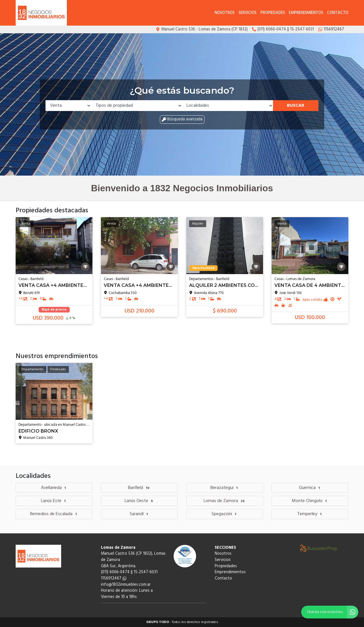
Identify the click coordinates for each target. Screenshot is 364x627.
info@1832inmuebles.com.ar (126, 585)
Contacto (338, 13)
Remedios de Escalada (54, 514)
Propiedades (273, 13)
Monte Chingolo (310, 501)
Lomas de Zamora (225, 501)
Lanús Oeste (139, 501)
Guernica (310, 488)
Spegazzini (225, 514)
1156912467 (114, 578)
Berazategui (225, 488)
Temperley (310, 514)
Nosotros (225, 13)
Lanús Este (54, 501)
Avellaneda (54, 488)
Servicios (248, 13)
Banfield (139, 488)
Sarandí (139, 514)
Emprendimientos (306, 13)
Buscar (296, 106)
